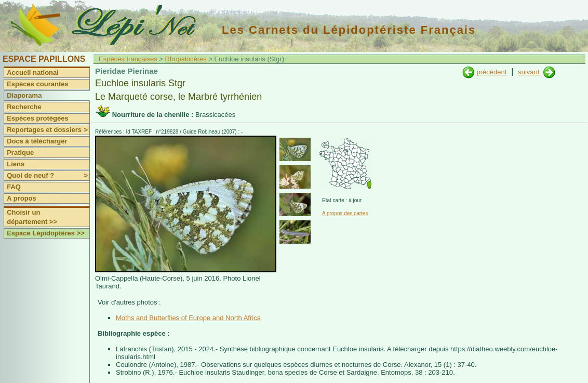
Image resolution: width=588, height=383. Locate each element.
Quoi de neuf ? (48, 176)
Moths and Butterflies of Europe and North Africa (188, 318)
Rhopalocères (186, 59)
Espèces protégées (38, 118)
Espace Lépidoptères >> (46, 233)
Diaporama (24, 95)
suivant (530, 72)
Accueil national (33, 72)
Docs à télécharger (37, 141)
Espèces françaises (128, 59)
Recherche (24, 107)
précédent (491, 72)
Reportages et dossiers (48, 130)
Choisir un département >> (32, 217)
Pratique (20, 153)
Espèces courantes (38, 84)
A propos (22, 198)
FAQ (14, 187)
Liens (16, 164)
